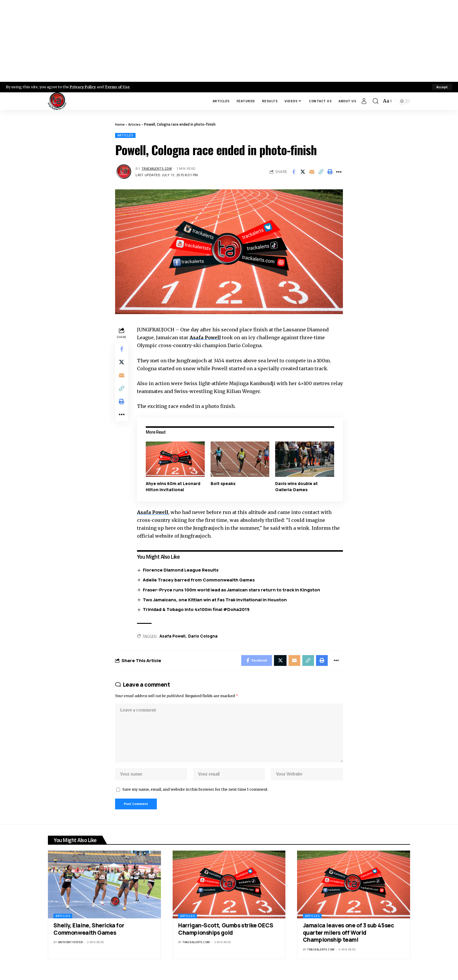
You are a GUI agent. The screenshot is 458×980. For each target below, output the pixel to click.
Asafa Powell (207, 338)
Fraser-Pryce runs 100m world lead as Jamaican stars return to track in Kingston (233, 590)
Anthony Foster (71, 949)
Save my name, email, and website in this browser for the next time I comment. (195, 795)
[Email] (312, 172)
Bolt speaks (224, 483)
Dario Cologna (205, 637)
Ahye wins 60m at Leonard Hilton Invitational (174, 486)
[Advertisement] (229, 41)
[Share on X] (303, 172)
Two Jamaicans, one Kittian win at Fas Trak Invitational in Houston (216, 600)
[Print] (330, 172)
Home (120, 124)
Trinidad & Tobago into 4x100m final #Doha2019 (197, 610)
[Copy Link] (321, 172)
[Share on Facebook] (294, 172)
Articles (135, 124)
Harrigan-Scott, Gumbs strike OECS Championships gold (226, 935)
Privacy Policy (84, 87)
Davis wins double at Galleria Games (297, 486)
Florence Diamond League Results (182, 570)
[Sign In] (364, 101)
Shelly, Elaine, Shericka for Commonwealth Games (89, 935)
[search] (376, 101)
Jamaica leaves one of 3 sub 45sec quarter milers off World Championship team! (348, 939)
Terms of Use (119, 87)
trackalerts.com (158, 169)
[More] (339, 172)
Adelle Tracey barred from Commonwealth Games (200, 580)
